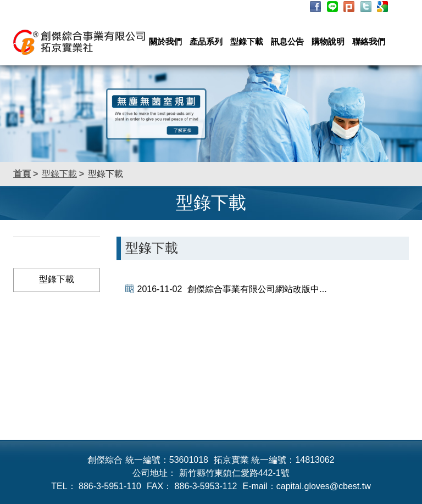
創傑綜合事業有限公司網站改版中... (232, 289)
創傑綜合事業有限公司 (79, 42)
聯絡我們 (369, 41)
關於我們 (165, 41)
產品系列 (206, 41)
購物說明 (328, 41)
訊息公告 (287, 41)
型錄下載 (247, 41)
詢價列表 (283, 7)
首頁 (22, 174)
